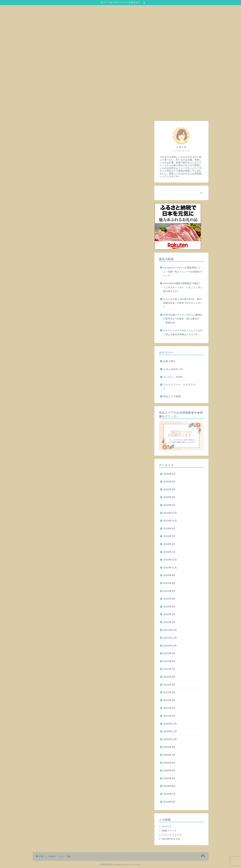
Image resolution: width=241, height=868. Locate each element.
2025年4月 (169, 482)
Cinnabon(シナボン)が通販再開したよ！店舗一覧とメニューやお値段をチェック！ (183, 272)
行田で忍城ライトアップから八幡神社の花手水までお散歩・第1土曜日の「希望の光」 (183, 319)
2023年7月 (169, 536)
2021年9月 (169, 653)
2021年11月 (170, 638)
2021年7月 (169, 669)
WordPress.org (171, 839)
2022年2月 (169, 614)
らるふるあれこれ (173, 369)
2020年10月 (170, 739)
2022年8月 (169, 575)
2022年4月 (169, 599)
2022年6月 (169, 583)
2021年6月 (169, 677)
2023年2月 (169, 544)
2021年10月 (170, 646)
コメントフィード (172, 835)
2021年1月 (169, 716)
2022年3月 (169, 607)
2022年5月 (169, 591)
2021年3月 (169, 700)
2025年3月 (169, 489)
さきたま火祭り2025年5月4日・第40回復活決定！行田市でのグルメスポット (183, 303)
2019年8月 (169, 786)
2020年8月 (169, 747)
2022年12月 (170, 560)
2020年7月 (169, 755)
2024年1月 (169, 505)
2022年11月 (170, 567)
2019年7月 (169, 794)
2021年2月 (169, 708)
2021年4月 (169, 692)
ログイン (167, 826)
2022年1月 (169, 622)
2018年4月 (169, 802)
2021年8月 (169, 661)
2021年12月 (170, 630)
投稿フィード (169, 831)
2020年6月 (169, 763)
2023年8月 (169, 528)
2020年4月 (169, 778)
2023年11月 (170, 521)
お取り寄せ (169, 361)
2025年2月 (169, 497)
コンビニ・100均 (173, 377)
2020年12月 (170, 724)
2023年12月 (170, 513)
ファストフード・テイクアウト (179, 387)
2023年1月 (169, 552)
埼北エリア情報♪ (173, 396)
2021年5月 (169, 685)
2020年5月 (169, 770)
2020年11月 (170, 731)
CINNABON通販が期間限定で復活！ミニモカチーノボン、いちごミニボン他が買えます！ (183, 287)
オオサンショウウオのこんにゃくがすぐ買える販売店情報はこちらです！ (183, 332)
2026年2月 (169, 474)
